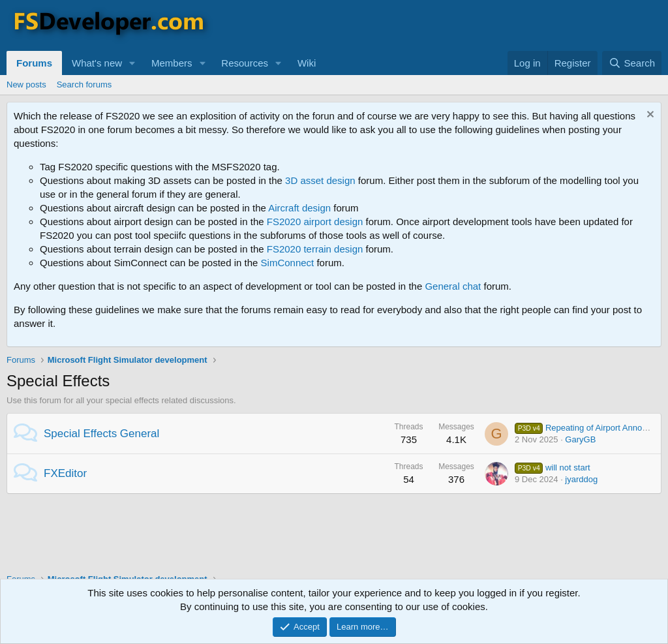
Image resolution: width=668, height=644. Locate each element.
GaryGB (580, 439)
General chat (453, 286)
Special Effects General (101, 434)
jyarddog (581, 479)
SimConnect (288, 263)
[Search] (632, 63)
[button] (132, 63)
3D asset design (320, 180)
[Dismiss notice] (649, 116)
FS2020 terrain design (315, 249)
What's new (97, 63)
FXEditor (65, 473)
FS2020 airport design (315, 222)
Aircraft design (299, 208)
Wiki (307, 63)
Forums (34, 63)
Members (172, 63)
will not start (553, 468)
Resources (245, 63)
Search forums (84, 84)
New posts (26, 84)
